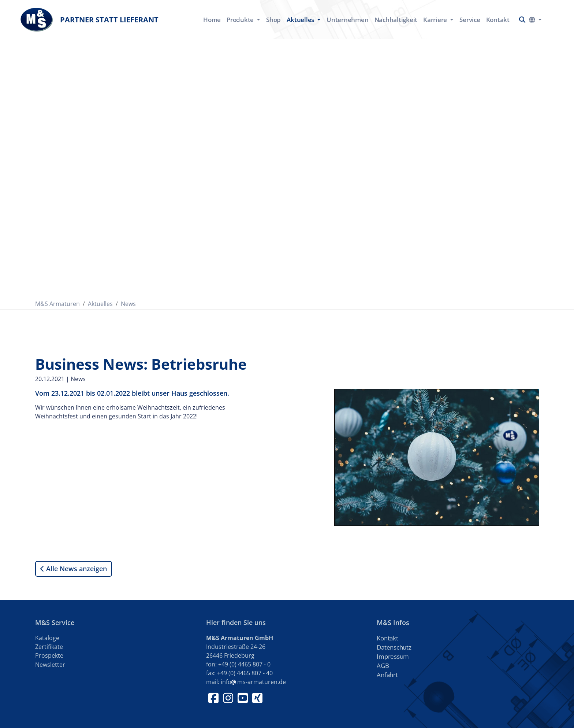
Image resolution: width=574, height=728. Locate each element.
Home (212, 20)
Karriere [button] (436, 20)
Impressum (393, 656)
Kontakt (498, 20)
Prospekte (49, 655)
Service (470, 20)
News (128, 304)
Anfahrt (387, 675)
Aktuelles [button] (301, 20)
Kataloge (47, 638)
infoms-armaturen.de (253, 682)
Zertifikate (49, 647)
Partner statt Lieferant (90, 20)
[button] (522, 20)
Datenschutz (394, 647)
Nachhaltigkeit (396, 20)
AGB (383, 666)
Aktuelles (100, 304)
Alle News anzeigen (74, 569)
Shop (273, 20)
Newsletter (50, 665)
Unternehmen (347, 20)
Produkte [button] (241, 20)
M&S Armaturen (57, 304)
